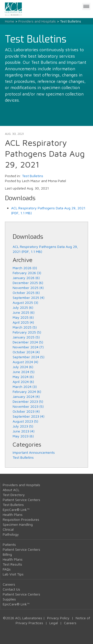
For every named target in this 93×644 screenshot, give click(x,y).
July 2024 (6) (23, 367)
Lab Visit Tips (13, 574)
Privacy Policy (58, 618)
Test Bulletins (33, 176)
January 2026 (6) (26, 278)
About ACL (11, 490)
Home (10, 21)
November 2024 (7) (28, 347)
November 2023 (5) (28, 406)
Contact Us (11, 589)
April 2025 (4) (23, 322)
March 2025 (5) (25, 327)
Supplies (9, 599)
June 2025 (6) (24, 312)
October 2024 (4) (26, 352)
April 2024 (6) (23, 382)
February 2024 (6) (27, 392)
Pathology (11, 534)
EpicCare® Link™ (16, 510)
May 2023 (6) (23, 436)
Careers (9, 584)
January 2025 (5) (26, 337)
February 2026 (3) (27, 273)
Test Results (12, 564)
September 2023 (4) (29, 416)
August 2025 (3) (25, 302)
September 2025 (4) (29, 298)
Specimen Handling (18, 524)
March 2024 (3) (25, 387)
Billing (7, 554)
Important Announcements (34, 452)
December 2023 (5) (28, 401)
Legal (54, 623)
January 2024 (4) (26, 396)
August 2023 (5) (25, 421)
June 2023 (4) (24, 431)
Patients (9, 544)
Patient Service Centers (21, 500)
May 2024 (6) (23, 377)
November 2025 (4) (28, 288)
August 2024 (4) (25, 362)
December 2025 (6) (28, 283)
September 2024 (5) (29, 357)
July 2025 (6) (23, 307)
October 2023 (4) (26, 411)
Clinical (8, 529)
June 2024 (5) (24, 372)
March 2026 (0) (25, 268)
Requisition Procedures (21, 519)
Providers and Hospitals (37, 21)
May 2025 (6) (23, 317)
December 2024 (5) (28, 342)
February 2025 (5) (27, 332)
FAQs (7, 569)
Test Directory (14, 495)
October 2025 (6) (26, 293)
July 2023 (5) (23, 426)
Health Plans (13, 514)
